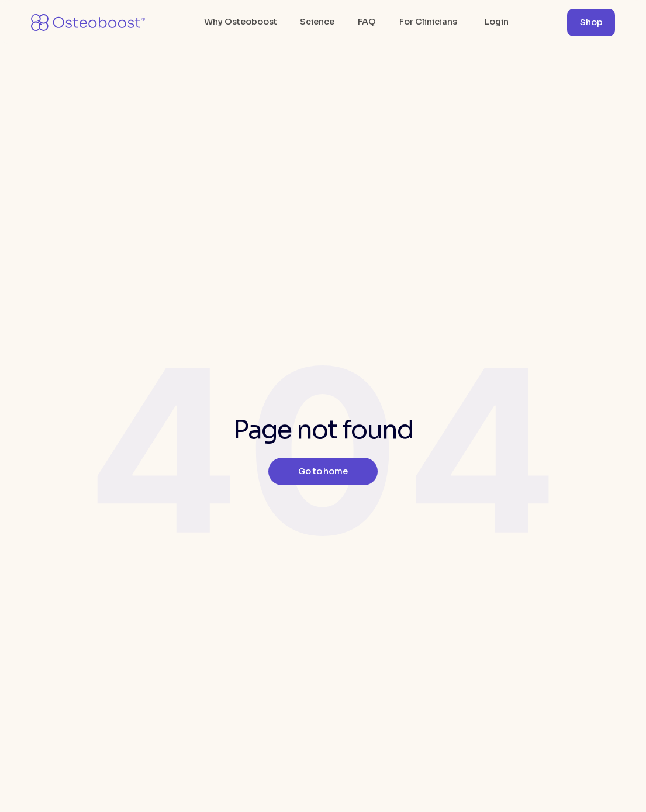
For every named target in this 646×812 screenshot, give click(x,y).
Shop (591, 22)
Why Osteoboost (241, 22)
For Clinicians (428, 22)
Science (317, 22)
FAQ (367, 22)
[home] (88, 23)
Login (497, 22)
